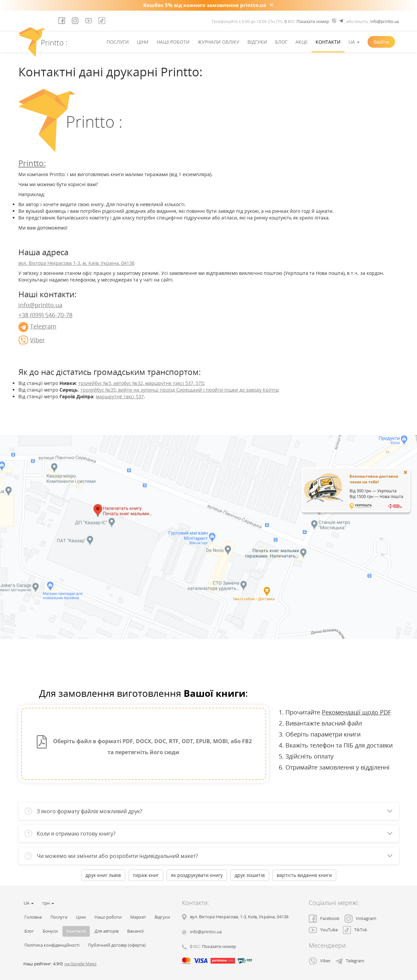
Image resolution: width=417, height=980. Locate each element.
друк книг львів (103, 875)
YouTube (323, 930)
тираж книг (146, 875)
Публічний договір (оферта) (117, 945)
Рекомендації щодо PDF (356, 712)
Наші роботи (173, 42)
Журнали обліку (219, 42)
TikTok (355, 930)
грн (48, 903)
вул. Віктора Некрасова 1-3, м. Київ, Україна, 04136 (76, 263)
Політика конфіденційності (52, 945)
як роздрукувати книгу (197, 875)
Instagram (360, 918)
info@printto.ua (385, 22)
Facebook (324, 918)
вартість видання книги (304, 875)
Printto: (32, 163)
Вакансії (135, 931)
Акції (301, 42)
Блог (281, 42)
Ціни (143, 42)
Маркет (138, 917)
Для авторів (107, 931)
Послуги (118, 42)
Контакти (328, 42)
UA (354, 42)
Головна (33, 917)
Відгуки (257, 42)
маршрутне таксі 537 (120, 396)
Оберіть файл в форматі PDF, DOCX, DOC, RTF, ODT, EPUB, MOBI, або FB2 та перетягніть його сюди (143, 746)
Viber (37, 340)
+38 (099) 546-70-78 (45, 315)
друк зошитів (250, 875)
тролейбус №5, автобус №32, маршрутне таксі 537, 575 (141, 383)
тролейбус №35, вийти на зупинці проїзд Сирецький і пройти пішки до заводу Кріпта (179, 390)
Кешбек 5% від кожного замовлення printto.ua (205, 5)
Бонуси (50, 931)
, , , (239, 917)
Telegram (43, 326)
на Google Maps (80, 964)
